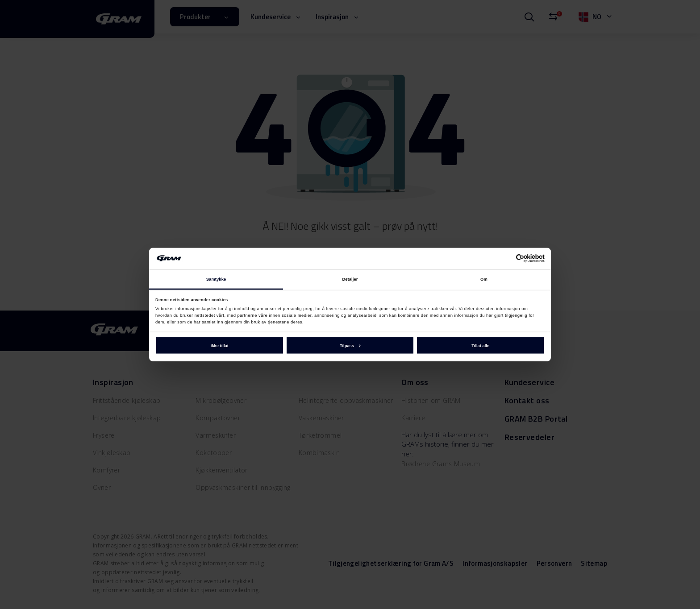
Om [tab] (484, 279)
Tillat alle (480, 345)
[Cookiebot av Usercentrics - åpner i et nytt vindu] (506, 259)
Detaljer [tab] (350, 279)
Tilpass (350, 345)
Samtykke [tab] (216, 279)
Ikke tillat (220, 345)
